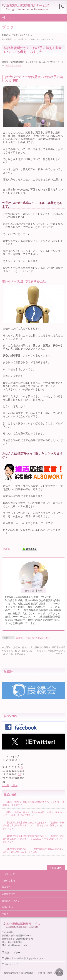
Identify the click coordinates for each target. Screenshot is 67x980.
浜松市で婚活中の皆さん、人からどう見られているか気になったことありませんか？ (17, 651)
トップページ (8, 874)
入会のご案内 (8, 881)
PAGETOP (57, 868)
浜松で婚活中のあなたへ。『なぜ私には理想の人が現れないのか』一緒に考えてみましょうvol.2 (33, 850)
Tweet (6, 549)
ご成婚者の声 (8, 894)
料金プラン (7, 887)
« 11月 (6, 785)
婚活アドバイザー (13, 65)
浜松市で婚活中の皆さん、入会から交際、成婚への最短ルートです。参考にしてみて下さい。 (33, 814)
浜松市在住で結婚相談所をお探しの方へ (24, 959)
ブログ (5, 914)
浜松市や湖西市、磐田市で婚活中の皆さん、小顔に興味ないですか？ (50, 651)
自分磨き (46, 638)
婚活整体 (21, 638)
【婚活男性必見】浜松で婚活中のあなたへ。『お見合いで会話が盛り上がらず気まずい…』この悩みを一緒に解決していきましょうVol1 (33, 839)
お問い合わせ (8, 907)
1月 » (14, 785)
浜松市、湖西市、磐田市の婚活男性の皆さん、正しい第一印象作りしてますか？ (33, 803)
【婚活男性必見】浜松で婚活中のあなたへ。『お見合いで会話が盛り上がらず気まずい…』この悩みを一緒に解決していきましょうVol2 (33, 825)
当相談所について (11, 901)
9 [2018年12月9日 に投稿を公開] (22, 767)
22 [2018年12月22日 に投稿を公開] (19, 774)
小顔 (28, 638)
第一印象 (36, 638)
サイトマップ (11, 964)
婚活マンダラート (14, 953)
